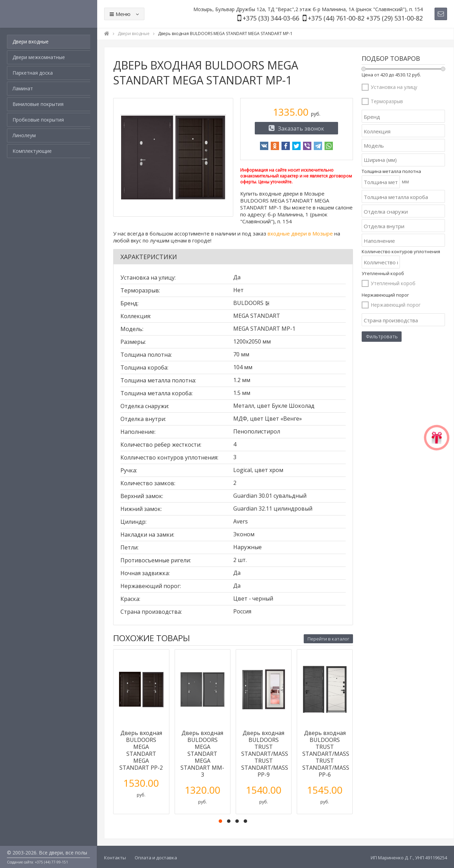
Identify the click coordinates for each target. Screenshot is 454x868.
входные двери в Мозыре (300, 233)
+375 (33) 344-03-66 (271, 18)
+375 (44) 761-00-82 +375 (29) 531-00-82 (365, 18)
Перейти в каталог (328, 639)
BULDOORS (248, 303)
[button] (220, 821)
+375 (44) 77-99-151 (52, 862)
